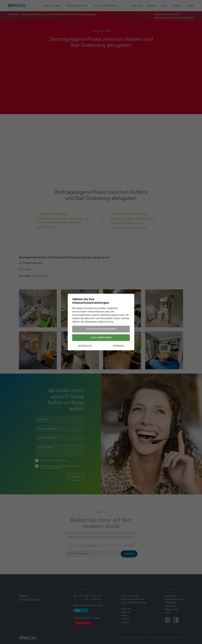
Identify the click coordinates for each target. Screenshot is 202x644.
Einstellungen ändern (101, 329)
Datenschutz (85, 346)
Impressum (118, 346)
